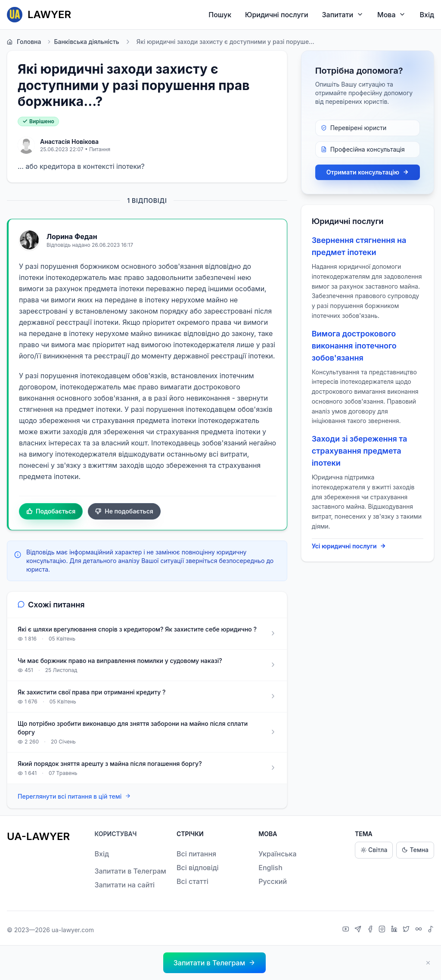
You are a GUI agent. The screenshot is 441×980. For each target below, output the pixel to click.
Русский (273, 881)
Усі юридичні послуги (349, 546)
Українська (277, 854)
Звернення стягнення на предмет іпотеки (359, 246)
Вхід (427, 15)
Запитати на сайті (124, 885)
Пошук (220, 15)
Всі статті (193, 881)
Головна (24, 42)
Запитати (343, 14)
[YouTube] (347, 930)
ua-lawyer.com (73, 930)
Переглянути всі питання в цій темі (74, 796)
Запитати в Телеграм (130, 871)
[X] (407, 930)
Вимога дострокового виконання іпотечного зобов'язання (354, 346)
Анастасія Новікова (69, 142)
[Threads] (420, 930)
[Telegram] (359, 930)
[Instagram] (383, 930)
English (270, 868)
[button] (214, 963)
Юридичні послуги (276, 15)
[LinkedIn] (395, 930)
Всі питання (196, 854)
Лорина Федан (72, 236)
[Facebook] (371, 930)
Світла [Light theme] (374, 850)
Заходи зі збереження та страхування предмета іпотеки (360, 451)
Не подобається (124, 511)
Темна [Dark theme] (415, 850)
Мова (391, 14)
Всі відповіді (198, 868)
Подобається (51, 511)
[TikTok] (431, 930)
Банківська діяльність (82, 42)
